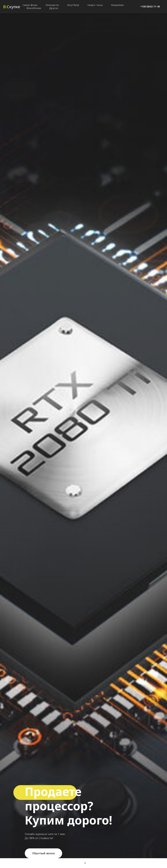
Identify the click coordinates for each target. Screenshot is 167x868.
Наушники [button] (117, 5)
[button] (43, 853)
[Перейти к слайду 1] (82, 863)
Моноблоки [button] (34, 8)
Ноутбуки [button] (73, 5)
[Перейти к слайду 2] (85, 863)
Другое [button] (54, 8)
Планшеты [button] (52, 5)
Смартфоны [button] (30, 5)
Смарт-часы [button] (95, 5)
